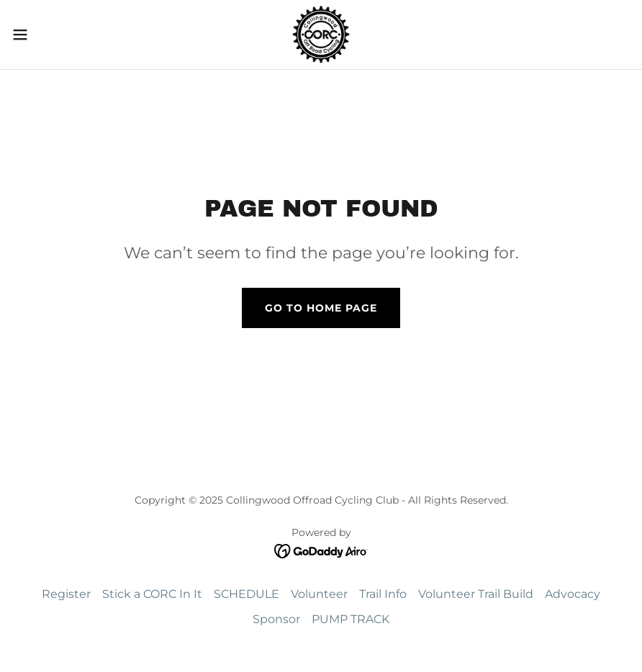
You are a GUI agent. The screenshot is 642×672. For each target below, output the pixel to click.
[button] (53, 35)
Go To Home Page (321, 308)
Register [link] (66, 594)
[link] (321, 35)
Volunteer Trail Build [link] (476, 594)
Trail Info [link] (383, 594)
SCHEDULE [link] (247, 594)
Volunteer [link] (319, 594)
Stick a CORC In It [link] (152, 594)
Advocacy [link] (573, 594)
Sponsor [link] (276, 619)
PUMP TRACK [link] (351, 619)
